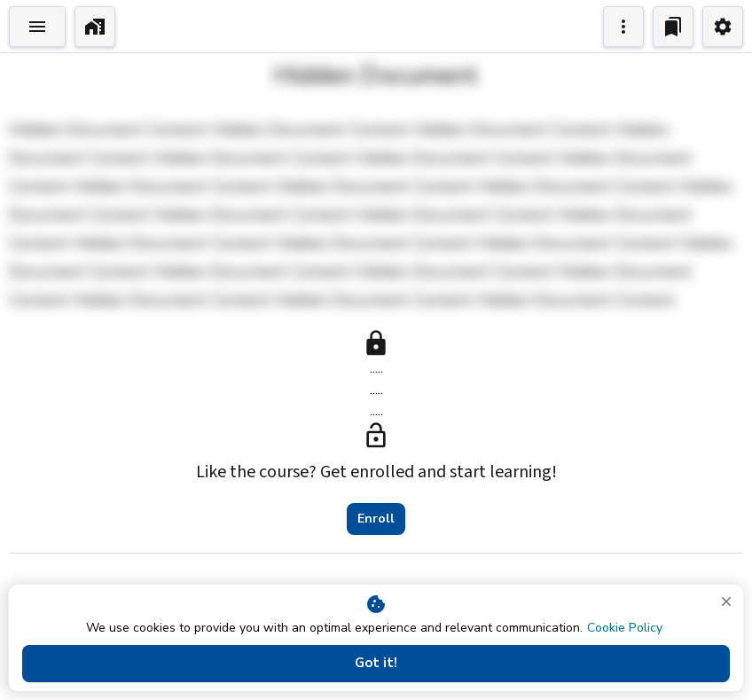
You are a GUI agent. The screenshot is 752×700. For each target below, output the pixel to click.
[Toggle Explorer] (37, 27)
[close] (726, 602)
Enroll (376, 519)
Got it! (376, 664)
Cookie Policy (625, 628)
